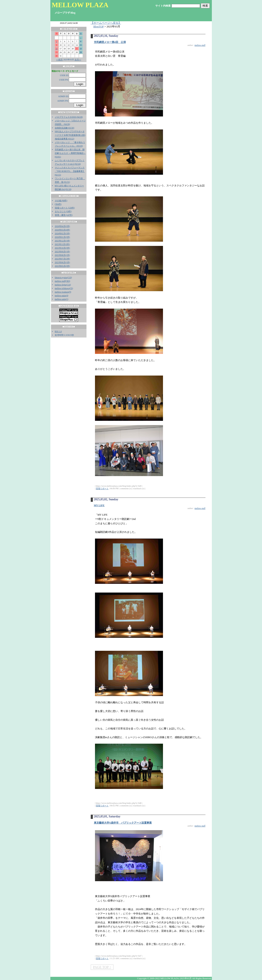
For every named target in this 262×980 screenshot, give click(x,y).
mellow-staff (60, 281)
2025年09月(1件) (62, 252)
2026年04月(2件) (62, 226)
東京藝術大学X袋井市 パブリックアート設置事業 (123, 823)
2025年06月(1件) (62, 262)
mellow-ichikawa (62, 288)
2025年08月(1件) (62, 255)
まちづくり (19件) (63, 211)
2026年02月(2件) (62, 233)
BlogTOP (99, 27)
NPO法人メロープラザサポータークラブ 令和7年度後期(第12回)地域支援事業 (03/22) (70, 135)
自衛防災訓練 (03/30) (65, 128)
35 (71, 288)
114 (69, 285)
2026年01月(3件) (62, 237)
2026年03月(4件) (62, 230)
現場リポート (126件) (65, 208)
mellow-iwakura (62, 292)
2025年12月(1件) (62, 241)
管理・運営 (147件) (64, 215)
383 (68, 281)
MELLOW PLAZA (80, 5)
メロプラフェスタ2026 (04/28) (69, 117)
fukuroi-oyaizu (61, 277)
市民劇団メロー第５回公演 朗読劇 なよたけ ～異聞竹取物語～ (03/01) (70, 153)
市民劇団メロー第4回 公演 (110, 42)
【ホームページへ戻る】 (106, 23)
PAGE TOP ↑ (102, 967)
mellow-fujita (61, 285)
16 (57, 49)
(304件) (58, 204)
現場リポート (102, 489)
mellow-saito (60, 299)
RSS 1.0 (58, 331)
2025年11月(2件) (62, 244)
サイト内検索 (163, 6)
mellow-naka (60, 296)
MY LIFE (99, 505)
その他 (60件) (61, 201)
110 (70, 277)
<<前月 (59, 60)
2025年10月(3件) (62, 248)
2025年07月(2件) (62, 259)
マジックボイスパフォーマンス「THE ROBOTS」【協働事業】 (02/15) (70, 171)
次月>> (78, 60)
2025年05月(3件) (62, 266)
